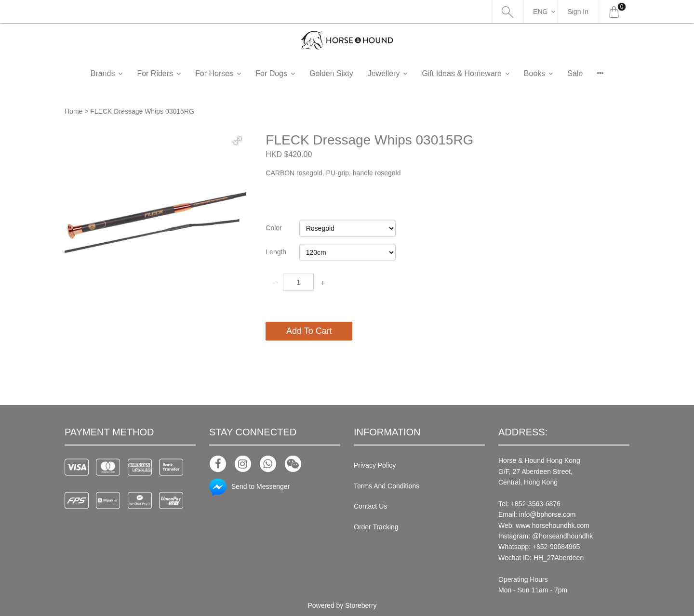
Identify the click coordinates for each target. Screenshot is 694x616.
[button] (238, 141)
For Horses (214, 73)
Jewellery (384, 73)
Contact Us (370, 506)
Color (274, 228)
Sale (575, 73)
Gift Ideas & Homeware (461, 73)
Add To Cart (309, 331)
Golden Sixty (331, 73)
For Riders (155, 73)
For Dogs (271, 73)
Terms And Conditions (387, 486)
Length (276, 252)
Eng (540, 12)
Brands (103, 73)
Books (534, 73)
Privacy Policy (375, 465)
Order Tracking (376, 527)
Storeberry (361, 605)
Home (73, 111)
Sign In (578, 12)
